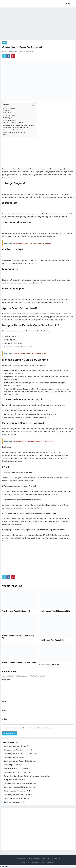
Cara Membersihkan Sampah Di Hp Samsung (19, 663)
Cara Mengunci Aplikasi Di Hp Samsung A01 (20, 787)
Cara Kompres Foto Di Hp (49, 665)
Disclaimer (43, 862)
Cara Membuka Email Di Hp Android (17, 772)
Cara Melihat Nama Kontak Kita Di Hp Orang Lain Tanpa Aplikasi (27, 776)
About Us (28, 862)
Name (5, 701)
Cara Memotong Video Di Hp (14, 802)
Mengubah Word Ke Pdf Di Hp (15, 780)
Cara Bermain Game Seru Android (15, 132)
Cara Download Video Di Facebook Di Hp (55, 611)
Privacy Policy (51, 862)
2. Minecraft (7, 110)
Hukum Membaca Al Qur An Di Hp (16, 769)
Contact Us (35, 862)
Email (5, 710)
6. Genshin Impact (9, 120)
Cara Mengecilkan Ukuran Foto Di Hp (17, 791)
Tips (5, 43)
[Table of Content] (33, 105)
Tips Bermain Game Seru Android (15, 130)
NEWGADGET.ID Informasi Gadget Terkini (32, 859)
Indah (4, 51)
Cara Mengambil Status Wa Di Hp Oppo (18, 795)
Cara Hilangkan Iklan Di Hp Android (17, 798)
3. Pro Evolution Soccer (11, 113)
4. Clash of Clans (9, 115)
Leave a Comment (27, 51)
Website (5, 719)
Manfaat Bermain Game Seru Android (16, 127)
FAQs (5, 135)
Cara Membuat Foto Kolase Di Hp (52, 640)
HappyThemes (56, 859)
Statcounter (4, 867)
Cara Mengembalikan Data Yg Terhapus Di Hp (20, 754)
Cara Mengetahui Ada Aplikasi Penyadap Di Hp (21, 783)
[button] (67, 4)
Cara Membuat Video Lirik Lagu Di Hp (16, 611)
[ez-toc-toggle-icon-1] (32, 105)
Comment (6, 680)
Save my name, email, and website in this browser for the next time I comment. (29, 728)
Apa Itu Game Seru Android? (13, 123)
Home (23, 862)
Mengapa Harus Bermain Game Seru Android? (19, 125)
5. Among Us (8, 118)
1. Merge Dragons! (10, 108)
